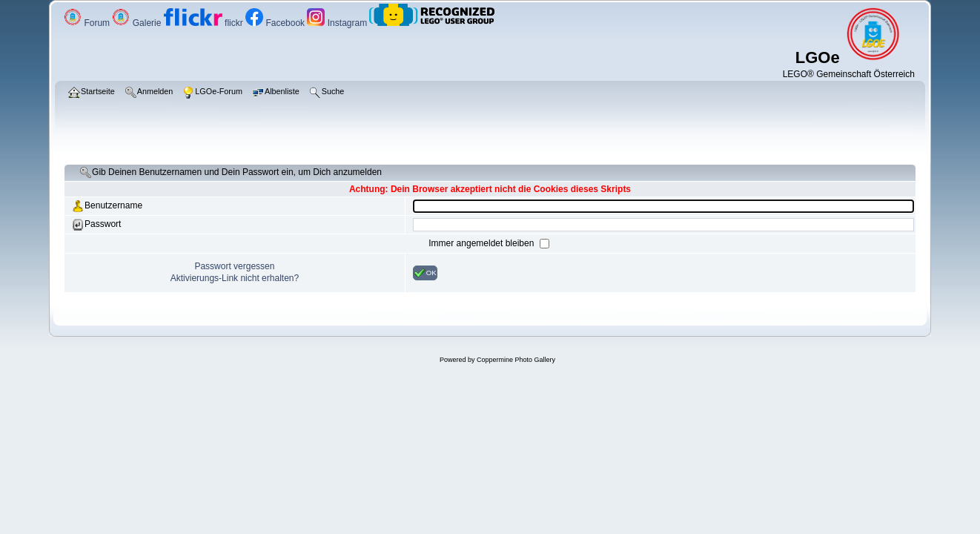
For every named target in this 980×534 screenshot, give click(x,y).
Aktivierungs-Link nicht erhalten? (235, 278)
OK (425, 273)
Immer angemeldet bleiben (482, 243)
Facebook (276, 23)
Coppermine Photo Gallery (516, 360)
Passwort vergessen (234, 266)
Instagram (338, 23)
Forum (88, 23)
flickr (205, 23)
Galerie (138, 23)
